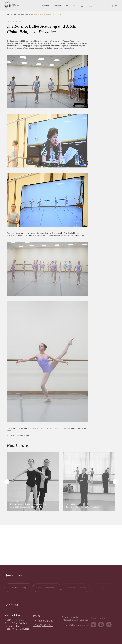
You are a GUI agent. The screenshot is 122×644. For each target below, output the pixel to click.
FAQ (91, 9)
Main (8, 14)
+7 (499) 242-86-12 (43, 628)
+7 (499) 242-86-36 (43, 624)
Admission (57, 6)
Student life (71, 7)
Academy (45, 6)
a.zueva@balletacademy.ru (76, 627)
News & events (25, 14)
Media (82, 9)
